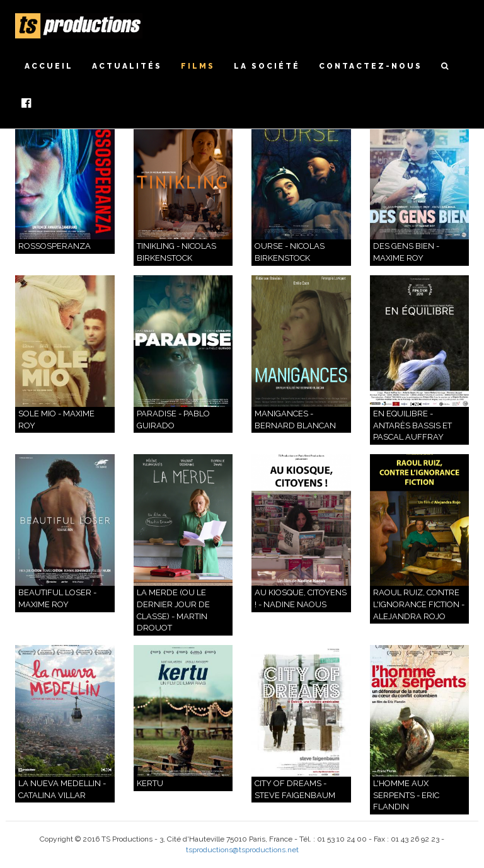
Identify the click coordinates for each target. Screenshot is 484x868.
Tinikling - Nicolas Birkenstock (176, 252)
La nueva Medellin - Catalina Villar (62, 789)
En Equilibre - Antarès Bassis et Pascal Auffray (412, 425)
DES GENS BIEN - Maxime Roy (406, 252)
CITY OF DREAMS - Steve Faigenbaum (295, 789)
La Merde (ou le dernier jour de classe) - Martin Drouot (173, 610)
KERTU (150, 783)
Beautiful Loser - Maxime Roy (57, 598)
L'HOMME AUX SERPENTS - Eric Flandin (406, 795)
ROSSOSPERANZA (55, 246)
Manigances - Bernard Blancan (295, 420)
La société (267, 66)
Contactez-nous (371, 66)
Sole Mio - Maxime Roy (56, 420)
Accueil (49, 66)
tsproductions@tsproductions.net (242, 850)
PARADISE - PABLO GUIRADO (173, 420)
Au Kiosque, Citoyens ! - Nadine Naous (301, 598)
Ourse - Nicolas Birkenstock (290, 252)
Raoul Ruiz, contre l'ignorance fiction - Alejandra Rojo (419, 604)
